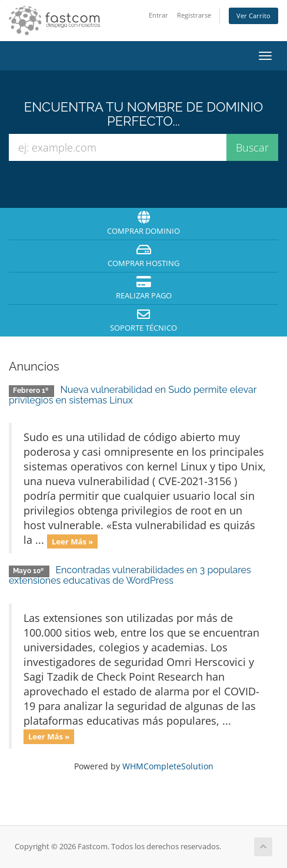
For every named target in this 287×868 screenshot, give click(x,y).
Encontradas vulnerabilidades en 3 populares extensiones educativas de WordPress (130, 575)
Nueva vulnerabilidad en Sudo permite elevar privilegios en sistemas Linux (133, 395)
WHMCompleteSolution (168, 766)
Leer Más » (73, 541)
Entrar (158, 15)
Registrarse (194, 15)
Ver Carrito (253, 16)
